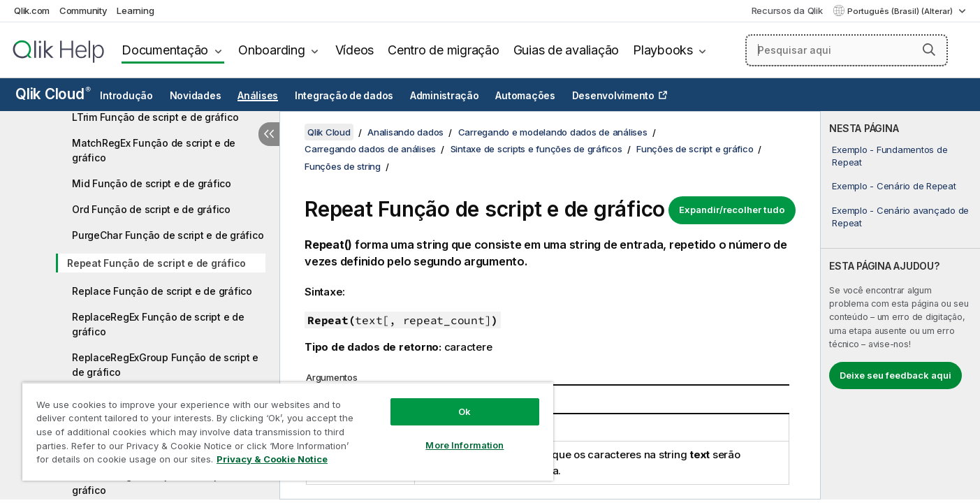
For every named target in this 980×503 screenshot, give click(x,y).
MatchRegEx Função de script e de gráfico (154, 150)
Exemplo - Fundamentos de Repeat (890, 156)
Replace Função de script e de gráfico (162, 291)
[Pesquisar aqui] (847, 50)
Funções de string (343, 166)
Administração (445, 96)
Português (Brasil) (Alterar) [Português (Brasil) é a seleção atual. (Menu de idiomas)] (901, 11)
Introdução (126, 96)
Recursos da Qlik (787, 10)
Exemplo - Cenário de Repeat (894, 186)
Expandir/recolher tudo (732, 210)
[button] (929, 50)
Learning (135, 10)
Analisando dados (405, 132)
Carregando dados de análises (370, 149)
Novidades (196, 96)
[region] (288, 431)
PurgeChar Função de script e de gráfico (168, 235)
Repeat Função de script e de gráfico (156, 263)
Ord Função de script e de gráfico (151, 209)
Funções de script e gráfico (695, 149)
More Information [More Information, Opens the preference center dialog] (465, 445)
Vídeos (355, 50)
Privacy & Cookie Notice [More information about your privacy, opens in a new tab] (272, 459)
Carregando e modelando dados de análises (553, 132)
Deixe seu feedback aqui (895, 375)
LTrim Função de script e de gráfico (155, 117)
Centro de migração (444, 50)
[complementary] (900, 305)
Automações (525, 96)
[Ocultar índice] (269, 134)
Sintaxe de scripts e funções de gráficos (536, 149)
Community (83, 10)
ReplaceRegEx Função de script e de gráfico (158, 324)
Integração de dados (344, 96)
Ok (465, 411)
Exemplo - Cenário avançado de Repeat (900, 217)
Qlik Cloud (53, 94)
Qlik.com (32, 10)
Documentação (165, 50)
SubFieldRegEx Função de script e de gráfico (159, 483)
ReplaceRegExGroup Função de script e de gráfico (165, 365)
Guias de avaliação (566, 50)
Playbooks (663, 50)
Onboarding (272, 50)
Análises (258, 96)
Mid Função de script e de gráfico (152, 183)
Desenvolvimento (613, 96)
